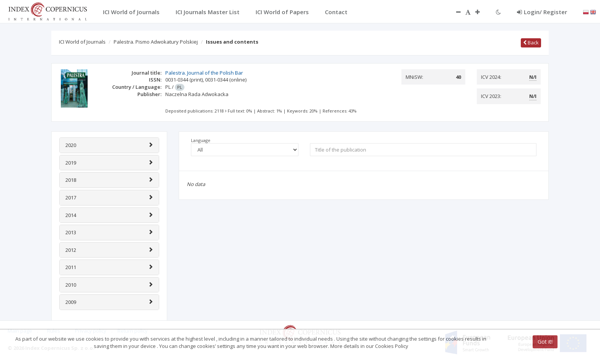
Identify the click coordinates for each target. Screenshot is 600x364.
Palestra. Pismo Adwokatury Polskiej (156, 42)
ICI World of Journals (82, 42)
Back (531, 42)
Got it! (545, 342)
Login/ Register (542, 12)
